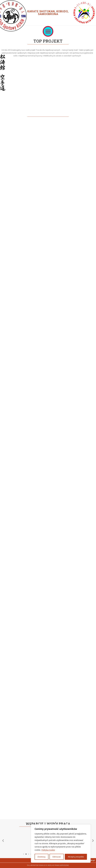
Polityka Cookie (48, 850)
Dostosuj (41, 857)
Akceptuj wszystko (76, 857)
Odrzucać (57, 857)
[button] (48, 31)
